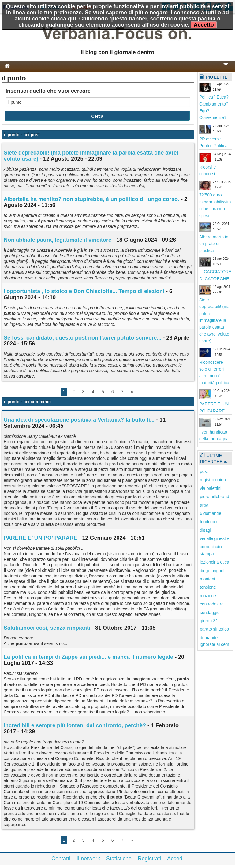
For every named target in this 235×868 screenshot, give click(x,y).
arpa (204, 505)
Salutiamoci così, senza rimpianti (47, 628)
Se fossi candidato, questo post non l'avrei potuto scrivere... (82, 338)
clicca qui (63, 19)
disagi (205, 530)
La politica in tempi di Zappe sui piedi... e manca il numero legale (88, 657)
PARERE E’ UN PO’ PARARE (40, 538)
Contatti (61, 859)
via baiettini (211, 488)
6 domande (211, 513)
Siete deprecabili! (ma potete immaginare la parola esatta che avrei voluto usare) (214, 320)
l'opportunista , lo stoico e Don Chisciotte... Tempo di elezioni (84, 291)
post (204, 471)
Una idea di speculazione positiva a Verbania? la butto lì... (79, 420)
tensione (208, 587)
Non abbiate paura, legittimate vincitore (58, 240)
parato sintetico (214, 629)
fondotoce (209, 522)
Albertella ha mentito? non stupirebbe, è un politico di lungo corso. (91, 199)
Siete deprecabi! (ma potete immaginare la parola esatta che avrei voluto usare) (91, 156)
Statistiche (119, 859)
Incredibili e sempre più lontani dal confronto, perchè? (75, 725)
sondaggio (210, 613)
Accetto (204, 25)
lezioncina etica (214, 562)
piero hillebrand (214, 497)
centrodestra (212, 604)
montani (207, 579)
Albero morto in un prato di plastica (214, 244)
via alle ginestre (215, 538)
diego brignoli (213, 571)
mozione (208, 596)
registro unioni (213, 480)
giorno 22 (209, 621)
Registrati (149, 859)
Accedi (175, 859)
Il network (88, 859)
